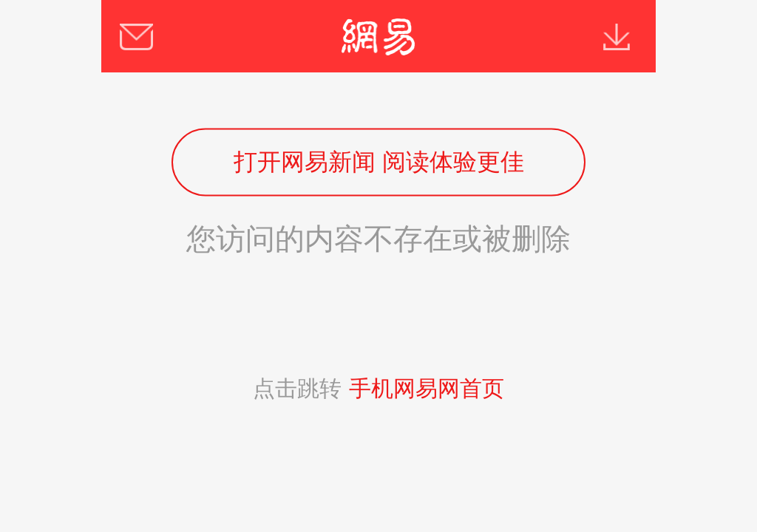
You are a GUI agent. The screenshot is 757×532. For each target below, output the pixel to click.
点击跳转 (378, 388)
